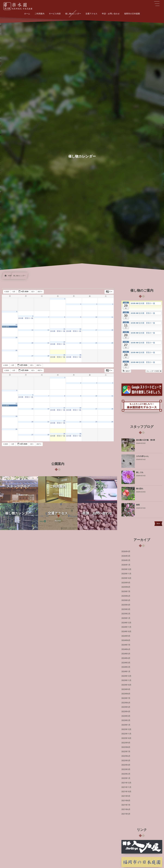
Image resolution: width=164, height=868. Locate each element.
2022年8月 (126, 747)
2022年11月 (126, 734)
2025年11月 (126, 574)
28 (48, 356)
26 (16, 350)
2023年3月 (126, 716)
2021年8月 (126, 801)
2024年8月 (126, 640)
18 (112, 330)
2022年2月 (126, 774)
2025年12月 (126, 569)
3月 (14, 292)
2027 (40, 292)
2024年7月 (126, 645)
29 (64, 355)
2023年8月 (126, 694)
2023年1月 (126, 725)
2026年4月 (126, 552)
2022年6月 (126, 756)
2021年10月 (126, 792)
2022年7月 (126, 752)
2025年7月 (126, 592)
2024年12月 (126, 623)
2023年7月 (126, 698)
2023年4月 (126, 712)
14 (48, 330)
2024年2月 (126, 667)
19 (16, 338)
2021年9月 (126, 796)
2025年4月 (126, 605)
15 (64, 329)
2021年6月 (126, 809)
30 (80, 355)
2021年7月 (126, 805)
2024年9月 (126, 636)
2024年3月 (126, 663)
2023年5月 (126, 707)
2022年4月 (126, 765)
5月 (33, 292)
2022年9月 (126, 743)
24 (96, 343)
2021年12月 (126, 783)
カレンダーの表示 (154, 371)
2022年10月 (126, 738)
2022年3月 (126, 769)
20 (32, 343)
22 (64, 342)
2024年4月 (126, 658)
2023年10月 (126, 685)
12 (16, 325)
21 (48, 343)
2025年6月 (126, 596)
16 (80, 329)
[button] (126, 371)
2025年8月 (126, 587)
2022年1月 (126, 778)
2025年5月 (126, 600)
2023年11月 (126, 680)
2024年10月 (126, 632)
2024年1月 (126, 672)
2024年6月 (126, 649)
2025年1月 (126, 618)
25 (112, 343)
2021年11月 (126, 787)
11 (112, 317)
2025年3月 (126, 609)
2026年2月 (126, 560)
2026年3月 (126, 556)
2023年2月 (126, 720)
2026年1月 (126, 565)
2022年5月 (126, 761)
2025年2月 (126, 614)
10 (96, 317)
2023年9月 (126, 689)
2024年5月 (126, 654)
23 (80, 343)
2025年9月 (126, 583)
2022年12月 (126, 729)
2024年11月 (126, 627)
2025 (7, 292)
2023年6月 (126, 703)
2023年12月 (126, 676)
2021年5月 (126, 814)
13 (32, 330)
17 (96, 330)
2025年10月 (126, 578)
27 (32, 356)
